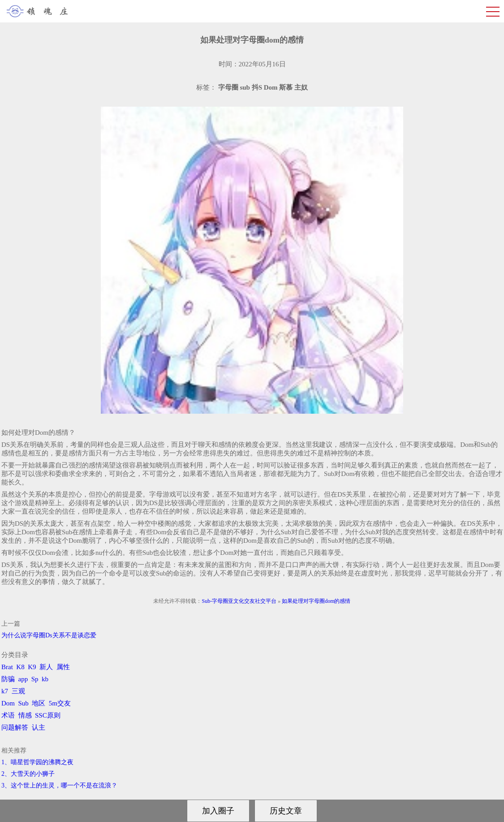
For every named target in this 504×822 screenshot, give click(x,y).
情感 (25, 715)
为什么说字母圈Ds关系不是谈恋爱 (49, 635)
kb (45, 679)
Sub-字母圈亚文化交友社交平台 (239, 601)
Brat (7, 667)
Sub (24, 703)
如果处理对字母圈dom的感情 (316, 601)
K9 (32, 667)
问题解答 (15, 727)
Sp (35, 679)
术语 (8, 715)
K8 (20, 667)
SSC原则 (48, 715)
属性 (63, 667)
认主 (39, 727)
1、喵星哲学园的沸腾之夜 (37, 762)
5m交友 (60, 703)
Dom (8, 703)
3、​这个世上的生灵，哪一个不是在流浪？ (59, 785)
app (23, 679)
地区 (39, 703)
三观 (18, 691)
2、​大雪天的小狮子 (28, 774)
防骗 (8, 679)
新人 (46, 667)
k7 (5, 691)
